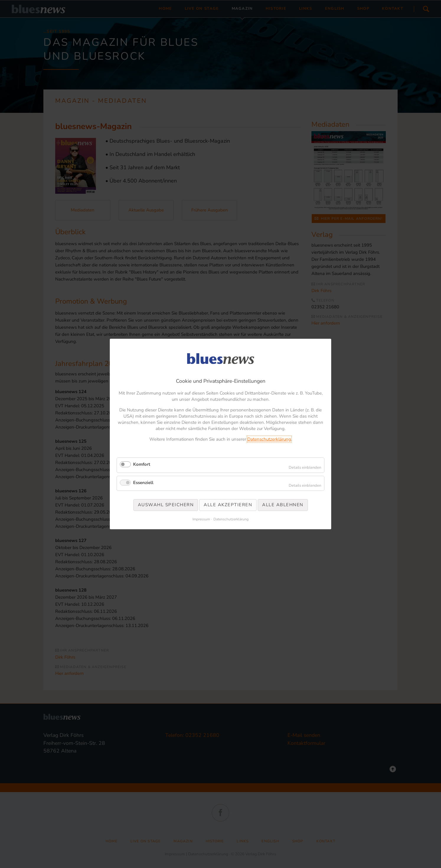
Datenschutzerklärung (269, 439)
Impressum (201, 519)
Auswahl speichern (166, 505)
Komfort (142, 464)
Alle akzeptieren (228, 505)
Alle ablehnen (283, 505)
